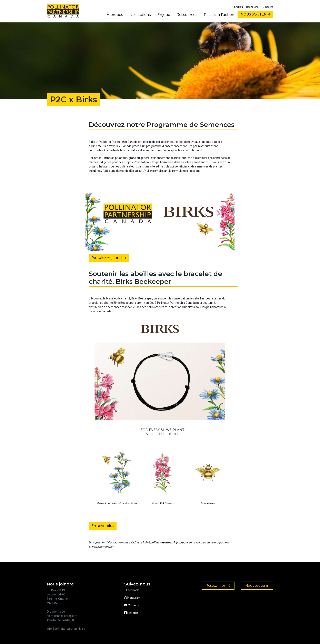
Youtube (132, 605)
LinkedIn (131, 613)
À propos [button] (115, 15)
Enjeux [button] (164, 15)
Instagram (132, 598)
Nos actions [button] (140, 15)
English (239, 7)
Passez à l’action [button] (219, 15)
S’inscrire (268, 7)
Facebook (132, 590)
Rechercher (253, 7)
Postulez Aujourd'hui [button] (109, 258)
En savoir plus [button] (103, 526)
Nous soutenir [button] (257, 586)
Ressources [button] (187, 15)
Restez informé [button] (218, 586)
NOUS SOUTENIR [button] (255, 14)
